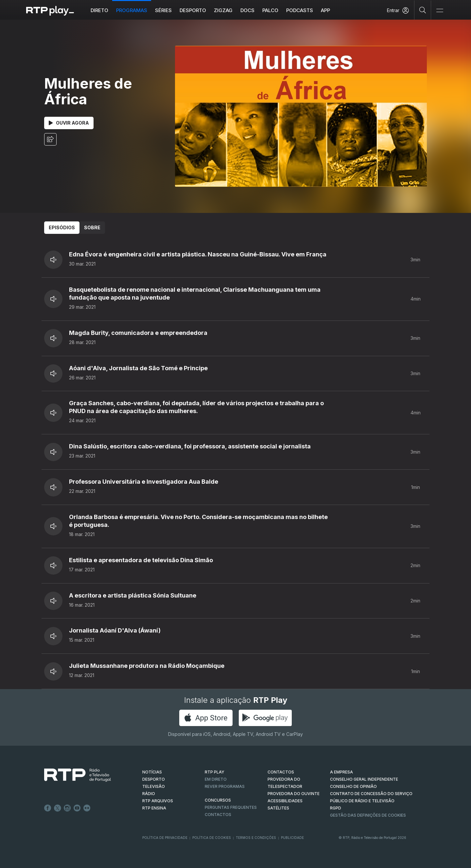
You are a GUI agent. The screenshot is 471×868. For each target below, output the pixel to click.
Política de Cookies (212, 838)
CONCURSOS (218, 800)
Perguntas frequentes (231, 807)
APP (325, 10)
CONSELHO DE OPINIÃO (353, 786)
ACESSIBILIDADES (285, 801)
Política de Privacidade (165, 838)
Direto (99, 10)
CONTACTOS (281, 772)
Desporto (193, 10)
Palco (270, 10)
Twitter (58, 808)
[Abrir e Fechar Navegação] (440, 11)
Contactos (218, 815)
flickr (87, 808)
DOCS (247, 10)
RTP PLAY (215, 772)
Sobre (92, 227)
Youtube (77, 808)
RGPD (336, 808)
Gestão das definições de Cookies (368, 815)
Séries (163, 10)
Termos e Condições (256, 838)
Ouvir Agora (69, 123)
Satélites (278, 808)
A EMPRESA (341, 772)
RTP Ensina (154, 808)
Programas (132, 10)
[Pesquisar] (423, 10)
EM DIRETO (216, 779)
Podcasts (300, 10)
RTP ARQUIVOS (158, 801)
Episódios (62, 227)
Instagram (67, 808)
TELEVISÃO (154, 786)
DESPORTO (154, 779)
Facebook (48, 808)
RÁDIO (149, 794)
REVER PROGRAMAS (225, 786)
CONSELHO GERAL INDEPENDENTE (364, 779)
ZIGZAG (223, 10)
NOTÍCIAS (152, 772)
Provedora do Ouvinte (294, 794)
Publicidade (292, 838)
